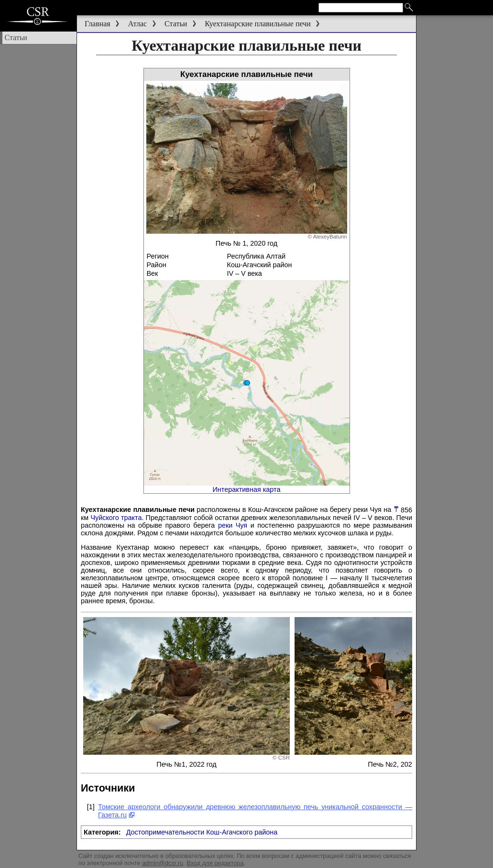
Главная (98, 24)
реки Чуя (233, 525)
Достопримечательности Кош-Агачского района (202, 832)
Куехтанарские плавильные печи (258, 24)
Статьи (176, 24)
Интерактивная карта (247, 489)
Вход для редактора (215, 863)
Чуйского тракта (116, 518)
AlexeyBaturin (330, 237)
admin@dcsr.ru (163, 863)
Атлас (138, 24)
